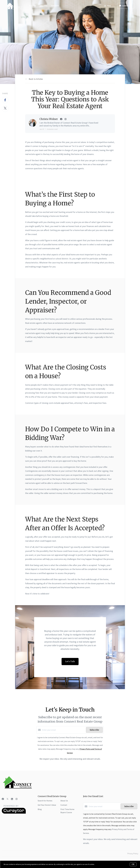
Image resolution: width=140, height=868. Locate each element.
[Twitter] (7, 799)
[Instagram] (17, 799)
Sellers (44, 6)
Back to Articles (36, 79)
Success (55, 6)
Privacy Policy (133, 853)
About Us (64, 801)
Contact (64, 805)
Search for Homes (45, 801)
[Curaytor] (14, 813)
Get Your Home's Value (47, 805)
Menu (107, 6)
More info (98, 864)
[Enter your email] (63, 730)
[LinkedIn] (12, 799)
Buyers (33, 6)
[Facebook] (3, 799)
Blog (40, 809)
